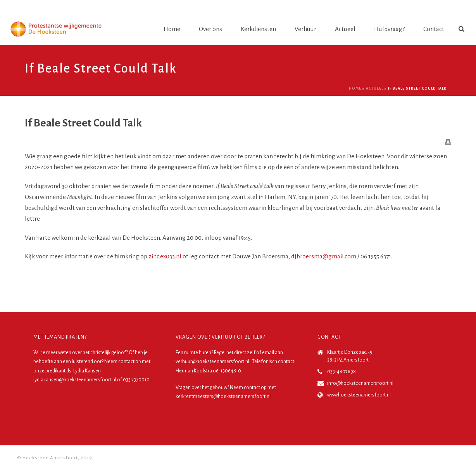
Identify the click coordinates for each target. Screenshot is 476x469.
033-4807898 (341, 372)
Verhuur (305, 29)
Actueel (345, 29)
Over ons (210, 29)
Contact (434, 29)
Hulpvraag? (389, 29)
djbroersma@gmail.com (324, 256)
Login (452, 7)
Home (172, 29)
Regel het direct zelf (235, 353)
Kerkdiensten (258, 29)
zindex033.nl (165, 256)
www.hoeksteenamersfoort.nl (359, 395)
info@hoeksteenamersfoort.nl (360, 383)
